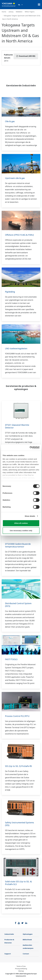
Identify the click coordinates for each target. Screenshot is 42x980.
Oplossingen (28, 934)
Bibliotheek (27, 940)
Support (8, 954)
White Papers (30, 12)
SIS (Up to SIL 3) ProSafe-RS (18, 766)
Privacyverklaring (21, 969)
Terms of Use (21, 966)
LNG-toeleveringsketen (16, 348)
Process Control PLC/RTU (17, 716)
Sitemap (21, 971)
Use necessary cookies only (21, 531)
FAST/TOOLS (11, 659)
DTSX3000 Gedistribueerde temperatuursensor (18, 545)
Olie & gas (10, 121)
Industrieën (9, 934)
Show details (30, 516)
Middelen (19, 12)
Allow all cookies (21, 523)
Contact (26, 954)
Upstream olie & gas (15, 178)
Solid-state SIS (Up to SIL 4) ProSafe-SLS (18, 883)
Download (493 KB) (26, 56)
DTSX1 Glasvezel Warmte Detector (17, 426)
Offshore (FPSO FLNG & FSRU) (19, 235)
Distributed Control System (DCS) (18, 605)
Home (4, 12)
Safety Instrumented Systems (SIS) (19, 824)
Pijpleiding (10, 292)
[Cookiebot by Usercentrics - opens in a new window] (30, 448)
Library (11, 12)
